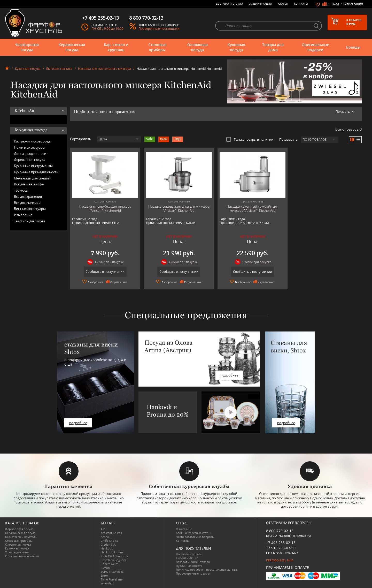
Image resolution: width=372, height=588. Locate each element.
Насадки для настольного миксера (104, 69)
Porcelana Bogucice (114, 560)
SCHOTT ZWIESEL (112, 572)
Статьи (283, 4)
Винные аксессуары (30, 209)
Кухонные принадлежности (36, 172)
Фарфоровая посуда (27, 47)
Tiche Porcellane (112, 579)
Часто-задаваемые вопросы (195, 537)
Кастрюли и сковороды (33, 141)
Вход (335, 4)
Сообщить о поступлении (105, 272)
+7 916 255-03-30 (281, 548)
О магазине (184, 529)
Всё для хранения (28, 197)
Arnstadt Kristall (111, 533)
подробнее (78, 423)
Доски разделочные (30, 154)
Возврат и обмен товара (193, 562)
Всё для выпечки (27, 203)
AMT (104, 529)
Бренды (353, 47)
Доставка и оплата (229, 4)
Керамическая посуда (72, 47)
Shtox (105, 575)
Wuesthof (107, 583)
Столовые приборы (157, 47)
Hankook (107, 548)
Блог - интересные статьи (194, 533)
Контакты (301, 4)
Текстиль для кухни (29, 221)
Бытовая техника (59, 69)
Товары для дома (273, 47)
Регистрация (353, 4)
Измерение (23, 215)
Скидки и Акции (260, 4)
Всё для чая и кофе (29, 184)
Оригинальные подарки (315, 47)
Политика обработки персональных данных (207, 570)
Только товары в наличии (250, 139)
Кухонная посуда (236, 47)
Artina (105, 537)
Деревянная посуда (30, 160)
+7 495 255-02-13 (281, 543)
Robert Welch (110, 564)
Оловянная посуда (197, 47)
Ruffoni (106, 568)
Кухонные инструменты (33, 166)
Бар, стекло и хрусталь (116, 47)
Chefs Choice (109, 541)
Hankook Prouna (112, 552)
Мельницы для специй (32, 178)
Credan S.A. (108, 544)
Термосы (21, 190)
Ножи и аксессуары (30, 147)
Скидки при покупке (109, 262)
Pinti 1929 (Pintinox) (114, 556)
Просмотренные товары (193, 573)
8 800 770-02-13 (280, 531)
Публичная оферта (189, 566)
